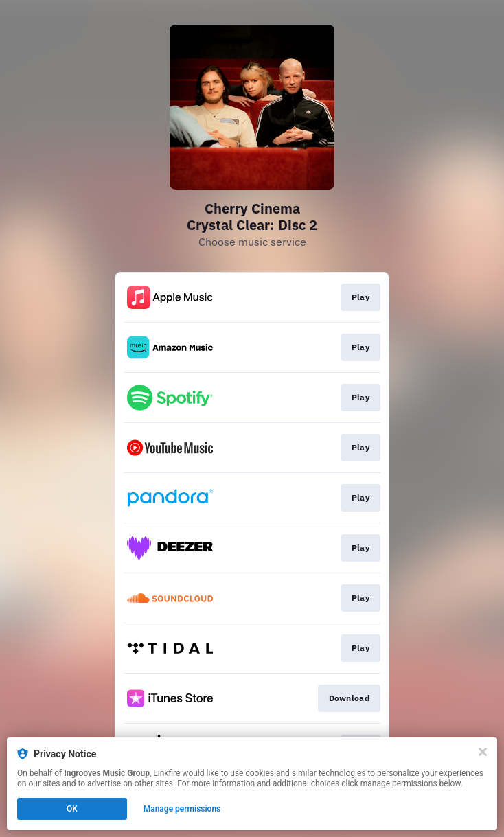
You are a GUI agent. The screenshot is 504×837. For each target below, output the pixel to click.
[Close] (483, 752)
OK (72, 809)
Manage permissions (182, 809)
